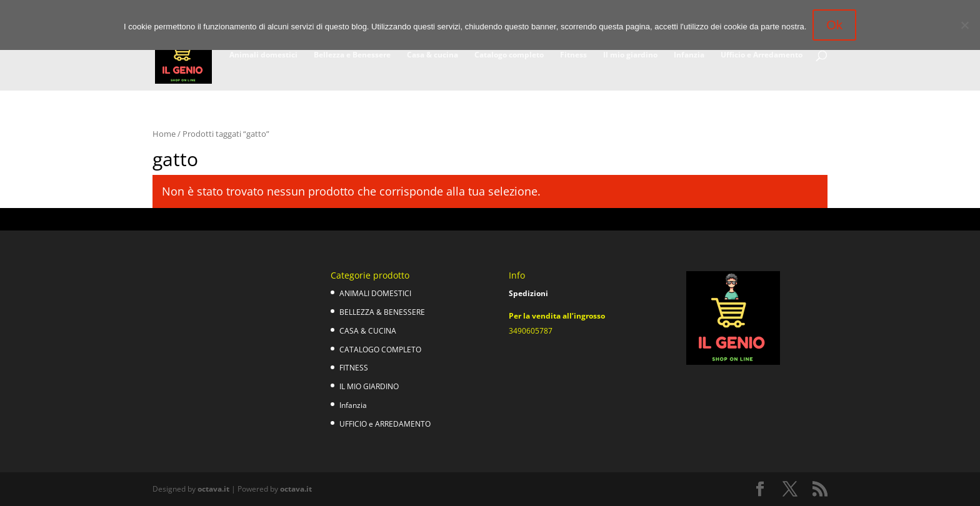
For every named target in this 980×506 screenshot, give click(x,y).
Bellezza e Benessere (352, 55)
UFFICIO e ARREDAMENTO (385, 424)
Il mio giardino (630, 55)
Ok (834, 25)
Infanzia (689, 55)
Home (164, 134)
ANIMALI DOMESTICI (375, 293)
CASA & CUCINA (368, 331)
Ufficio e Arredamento (762, 55)
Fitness (573, 55)
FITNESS (354, 368)
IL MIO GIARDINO (369, 386)
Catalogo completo (509, 55)
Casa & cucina (432, 55)
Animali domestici (263, 55)
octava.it (213, 489)
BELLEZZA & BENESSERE (382, 312)
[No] (964, 25)
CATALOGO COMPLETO (380, 350)
